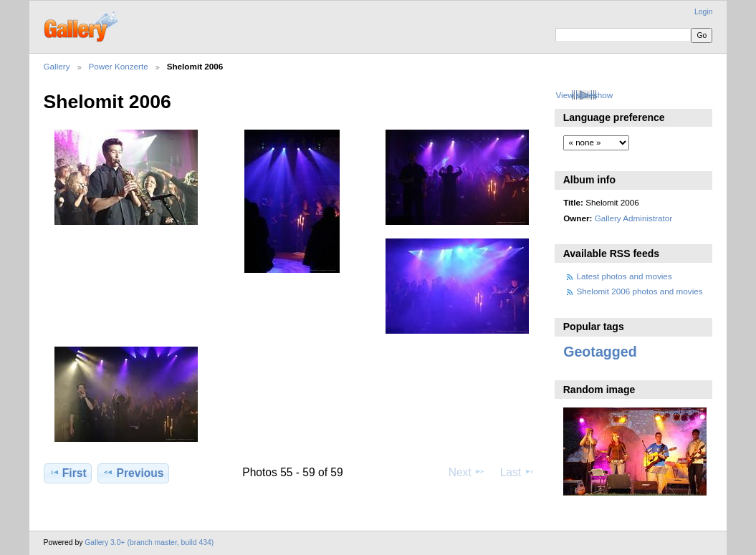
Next (467, 472)
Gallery (57, 66)
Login (703, 12)
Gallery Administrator (633, 218)
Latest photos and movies (625, 276)
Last (518, 472)
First (68, 473)
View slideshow (584, 95)
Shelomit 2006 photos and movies (640, 291)
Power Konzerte (119, 66)
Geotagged (600, 352)
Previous (133, 473)
